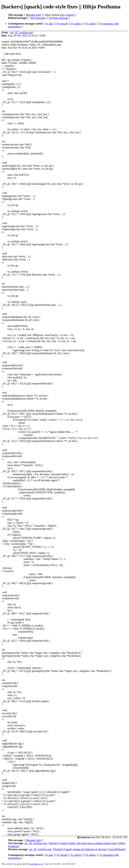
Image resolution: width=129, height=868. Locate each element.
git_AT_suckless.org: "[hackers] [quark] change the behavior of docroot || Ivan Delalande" (78, 849)
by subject (76, 24)
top (63, 15)
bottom (70, 15)
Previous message (59, 18)
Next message (38, 18)
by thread (62, 24)
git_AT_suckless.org (22, 33)
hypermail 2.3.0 (36, 864)
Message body (34, 15)
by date (49, 24)
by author (91, 24)
